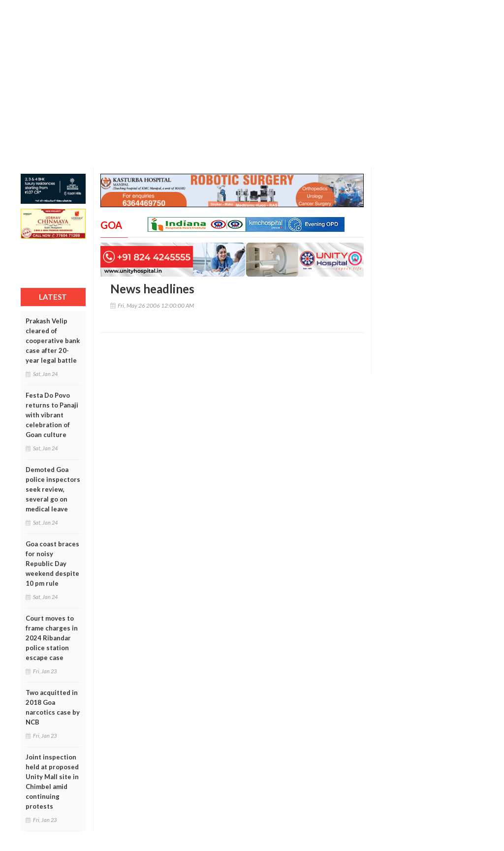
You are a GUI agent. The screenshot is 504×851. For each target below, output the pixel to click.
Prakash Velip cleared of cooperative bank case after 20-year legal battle (53, 341)
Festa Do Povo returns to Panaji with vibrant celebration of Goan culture (52, 415)
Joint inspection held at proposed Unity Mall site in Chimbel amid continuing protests (52, 782)
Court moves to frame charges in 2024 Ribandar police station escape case (52, 638)
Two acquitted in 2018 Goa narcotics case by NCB (53, 707)
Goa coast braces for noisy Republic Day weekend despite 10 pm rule (52, 564)
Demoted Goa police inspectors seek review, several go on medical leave (53, 489)
